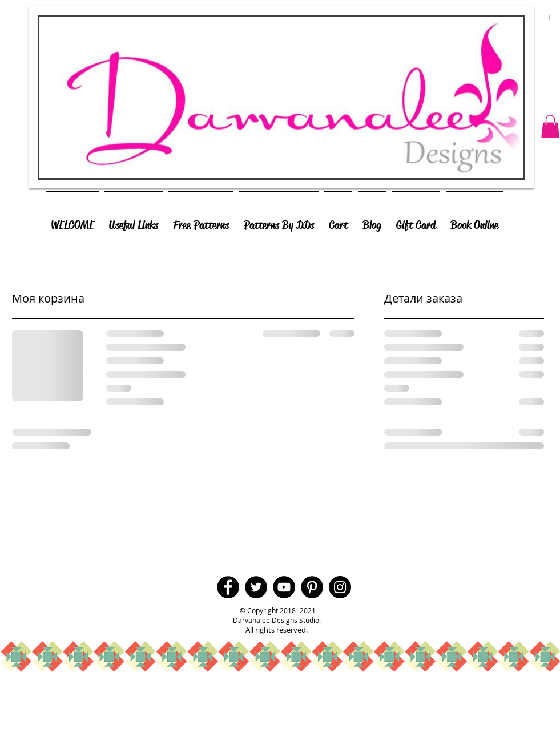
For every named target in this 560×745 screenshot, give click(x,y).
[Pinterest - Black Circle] (312, 587)
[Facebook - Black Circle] (228, 587)
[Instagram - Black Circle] (340, 587)
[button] (550, 126)
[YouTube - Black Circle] (284, 587)
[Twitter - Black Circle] (256, 587)
